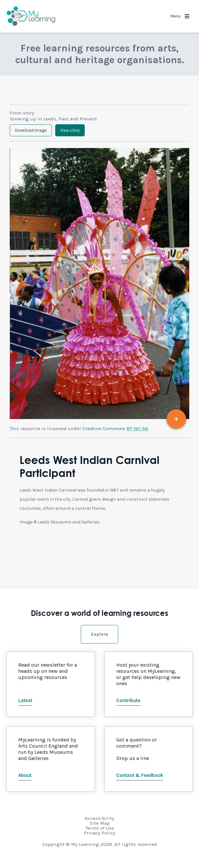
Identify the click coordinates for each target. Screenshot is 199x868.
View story (70, 130)
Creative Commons (115, 428)
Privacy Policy (99, 833)
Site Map (100, 823)
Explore (99, 634)
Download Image (31, 130)
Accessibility (99, 818)
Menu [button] (180, 16)
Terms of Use (100, 828)
